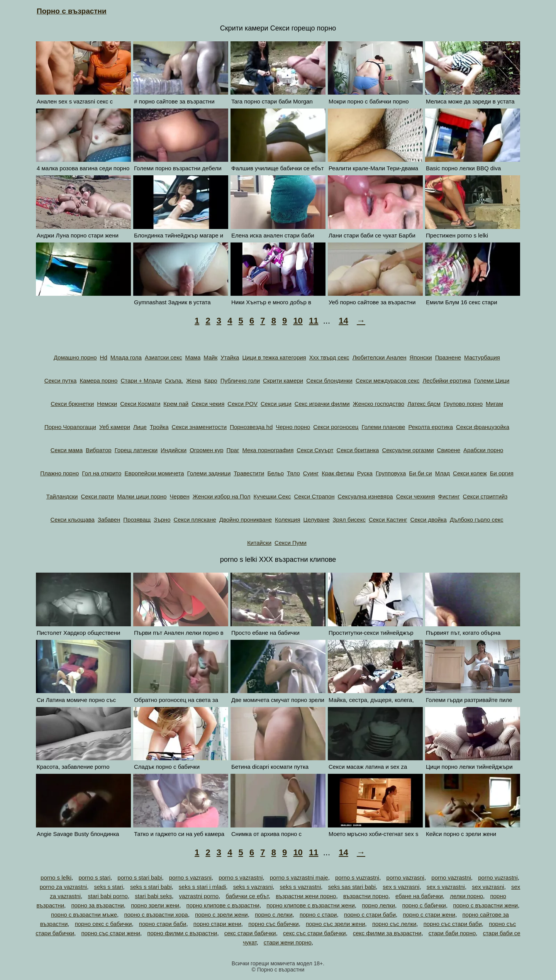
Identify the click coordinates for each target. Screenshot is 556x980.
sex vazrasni (488, 887)
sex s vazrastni (446, 887)
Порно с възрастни (72, 11)
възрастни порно (366, 896)
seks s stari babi (151, 887)
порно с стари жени (429, 915)
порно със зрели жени (336, 924)
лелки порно (466, 896)
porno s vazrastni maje (299, 877)
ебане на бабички (419, 896)
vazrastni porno (199, 896)
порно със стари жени (111, 933)
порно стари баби (163, 924)
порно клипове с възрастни (223, 905)
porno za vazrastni (64, 887)
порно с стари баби (370, 915)
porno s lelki (56, 877)
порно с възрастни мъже (84, 915)
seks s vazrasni (253, 887)
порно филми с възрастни (182, 933)
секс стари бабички (250, 933)
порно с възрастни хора (156, 915)
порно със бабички (273, 924)
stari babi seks (153, 896)
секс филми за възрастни (387, 933)
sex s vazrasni (401, 887)
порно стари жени (217, 924)
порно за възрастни (97, 905)
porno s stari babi (140, 877)
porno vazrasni (405, 877)
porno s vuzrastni (357, 877)
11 (314, 321)
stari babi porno (108, 896)
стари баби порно (452, 933)
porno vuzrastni (498, 877)
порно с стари (318, 915)
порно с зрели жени (221, 915)
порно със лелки (394, 924)
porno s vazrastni (241, 877)
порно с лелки (274, 915)
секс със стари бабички (314, 933)
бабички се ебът (247, 896)
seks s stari (109, 887)
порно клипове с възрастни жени (311, 905)
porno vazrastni (451, 877)
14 (343, 321)
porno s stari (94, 877)
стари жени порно (288, 942)
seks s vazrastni (301, 887)
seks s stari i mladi (203, 887)
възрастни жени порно (306, 896)
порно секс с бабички (103, 924)
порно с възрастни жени (485, 905)
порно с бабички (424, 905)
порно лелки (378, 905)
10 (298, 321)
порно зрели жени (155, 905)
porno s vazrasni (190, 877)
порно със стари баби (453, 924)
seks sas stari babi (352, 887)
